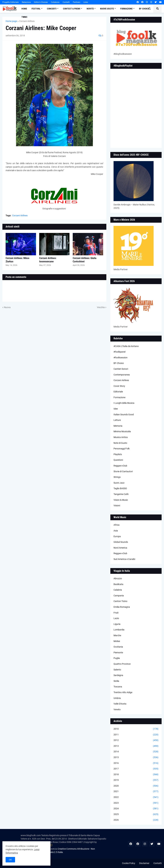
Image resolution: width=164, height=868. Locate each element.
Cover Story (119, 386)
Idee (116, 409)
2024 (136, 809)
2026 (136, 820)
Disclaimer (144, 863)
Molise (117, 641)
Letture (117, 420)
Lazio (116, 618)
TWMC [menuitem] (24, 17)
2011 (136, 735)
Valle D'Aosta (120, 704)
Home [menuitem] (24, 9)
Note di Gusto (120, 443)
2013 (136, 746)
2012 (136, 740)
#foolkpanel (119, 352)
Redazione (26, 2)
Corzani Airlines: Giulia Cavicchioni (85, 260)
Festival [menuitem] (36, 9)
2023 (136, 803)
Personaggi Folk (122, 449)
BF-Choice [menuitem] (144, 9)
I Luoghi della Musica (124, 403)
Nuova (7, 307)
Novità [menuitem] (90, 9)
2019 (136, 780)
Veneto (117, 709)
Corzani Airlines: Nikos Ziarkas (17, 260)
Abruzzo (118, 578)
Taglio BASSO (120, 488)
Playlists (118, 454)
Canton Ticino (120, 601)
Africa (117, 525)
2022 (136, 797)
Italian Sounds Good (124, 414)
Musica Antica (121, 437)
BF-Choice (119, 363)
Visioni (117, 506)
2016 (136, 763)
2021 (136, 792)
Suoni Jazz (119, 483)
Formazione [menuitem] (126, 9)
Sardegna (118, 675)
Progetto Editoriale (10, 2)
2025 (136, 814)
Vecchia (101, 307)
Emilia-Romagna (122, 607)
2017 (136, 769)
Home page (11, 21)
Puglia (117, 658)
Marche (117, 635)
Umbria (117, 698)
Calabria (118, 590)
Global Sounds (121, 542)
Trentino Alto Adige (123, 692)
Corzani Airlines (27, 21)
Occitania (118, 647)
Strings (117, 477)
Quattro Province (122, 664)
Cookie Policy (129, 863)
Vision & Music (121, 500)
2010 (136, 729)
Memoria (118, 426)
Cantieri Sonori (121, 369)
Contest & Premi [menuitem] (72, 9)
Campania (119, 596)
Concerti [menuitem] (52, 9)
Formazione (119, 397)
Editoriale (118, 392)
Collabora (55, 2)
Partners (77, 2)
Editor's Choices (41, 2)
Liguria (117, 624)
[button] (150, 9)
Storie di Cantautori (123, 471)
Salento (117, 670)
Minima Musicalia (122, 431)
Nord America (120, 548)
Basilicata (118, 584)
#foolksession (121, 358)
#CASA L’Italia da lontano (126, 346)
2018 (136, 775)
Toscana (118, 687)
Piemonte (118, 653)
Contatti (66, 2)
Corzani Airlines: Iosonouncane (48, 260)
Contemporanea (122, 375)
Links (86, 2)
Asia (116, 531)
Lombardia (119, 630)
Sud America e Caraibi (124, 559)
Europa (117, 536)
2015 (136, 757)
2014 (136, 752)
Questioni (118, 460)
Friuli (116, 613)
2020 (136, 786)
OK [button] (10, 860)
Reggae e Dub (120, 466)
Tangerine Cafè (121, 494)
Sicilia (116, 681)
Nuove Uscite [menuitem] (107, 9)
